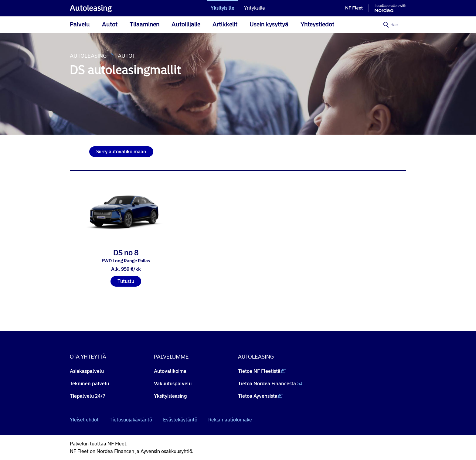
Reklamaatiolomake (230, 420)
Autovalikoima (170, 371)
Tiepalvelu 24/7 (88, 396)
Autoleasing (88, 56)
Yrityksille (255, 8)
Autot (110, 24)
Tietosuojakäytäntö (131, 420)
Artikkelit (225, 24)
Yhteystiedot (317, 24)
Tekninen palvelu (89, 384)
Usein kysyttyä (269, 24)
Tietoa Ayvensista (258, 396)
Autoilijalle (186, 24)
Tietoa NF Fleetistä (259, 371)
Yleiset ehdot (84, 420)
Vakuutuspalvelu (173, 384)
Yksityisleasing (170, 396)
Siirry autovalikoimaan (121, 152)
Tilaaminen (144, 24)
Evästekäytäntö (180, 420)
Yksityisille (223, 8)
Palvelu (80, 24)
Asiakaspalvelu (87, 371)
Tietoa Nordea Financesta (267, 384)
